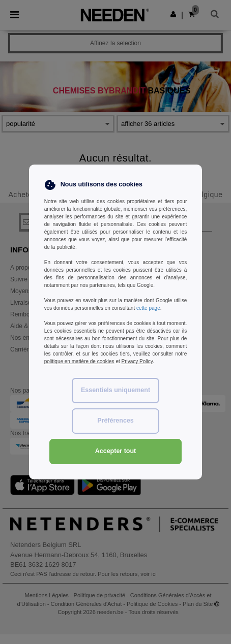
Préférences (115, 421)
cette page (148, 308)
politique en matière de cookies (79, 361)
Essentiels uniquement (115, 390)
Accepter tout (116, 451)
